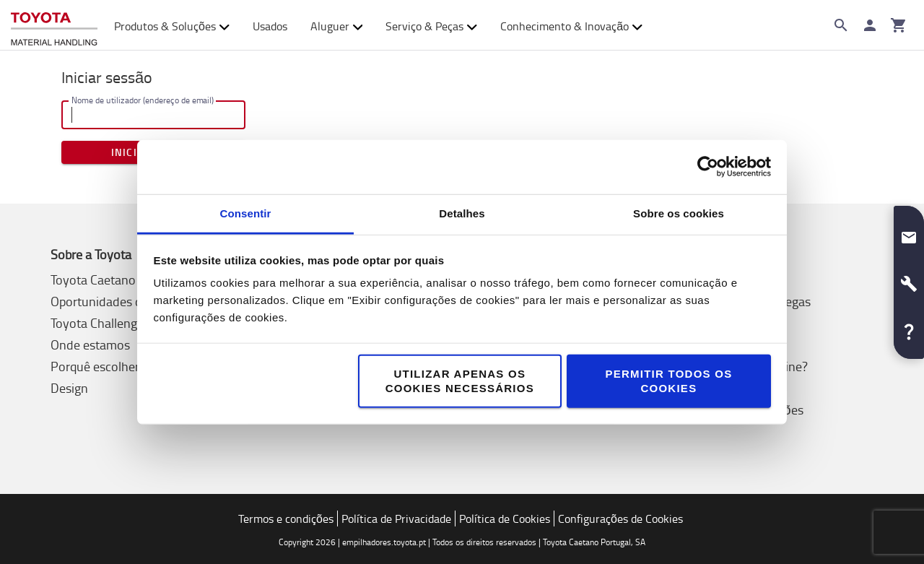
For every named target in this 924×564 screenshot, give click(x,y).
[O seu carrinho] (899, 25)
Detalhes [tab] (462, 213)
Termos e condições (286, 519)
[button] (909, 232)
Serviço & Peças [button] (431, 26)
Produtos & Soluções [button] (172, 26)
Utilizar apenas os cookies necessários (460, 380)
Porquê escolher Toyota (115, 366)
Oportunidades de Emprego (126, 301)
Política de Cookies (505, 519)
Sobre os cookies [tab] (679, 213)
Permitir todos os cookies (668, 380)
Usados (270, 26)
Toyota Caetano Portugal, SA (128, 279)
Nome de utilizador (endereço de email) (143, 100)
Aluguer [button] (337, 26)
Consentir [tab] (246, 213)
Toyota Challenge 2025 (113, 323)
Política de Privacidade (396, 519)
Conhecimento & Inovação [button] (571, 26)
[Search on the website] (841, 25)
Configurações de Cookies (620, 519)
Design (69, 388)
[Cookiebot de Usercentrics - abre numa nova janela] (708, 167)
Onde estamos (90, 344)
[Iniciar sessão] (870, 25)
